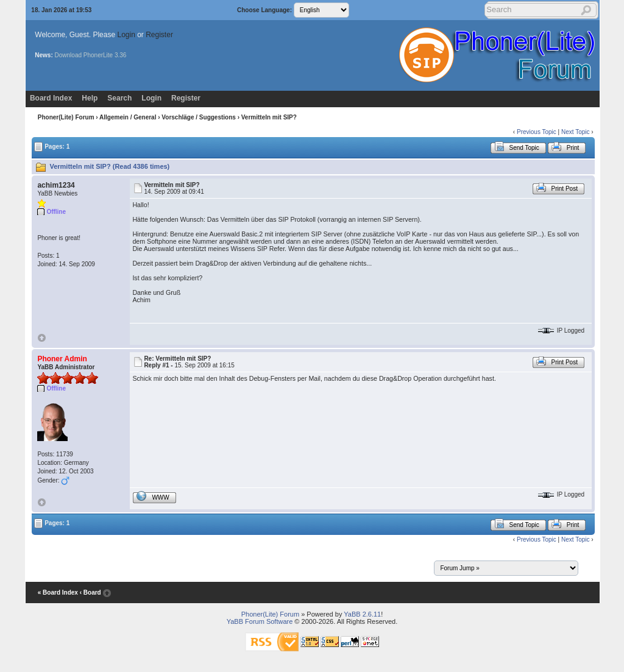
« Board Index (58, 592)
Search (119, 98)
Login (126, 35)
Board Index (51, 98)
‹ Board (90, 592)
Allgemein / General (128, 117)
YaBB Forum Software (260, 621)
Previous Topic (537, 132)
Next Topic (576, 132)
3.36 (120, 55)
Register (159, 35)
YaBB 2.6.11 (362, 614)
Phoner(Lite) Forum (66, 117)
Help (90, 98)
